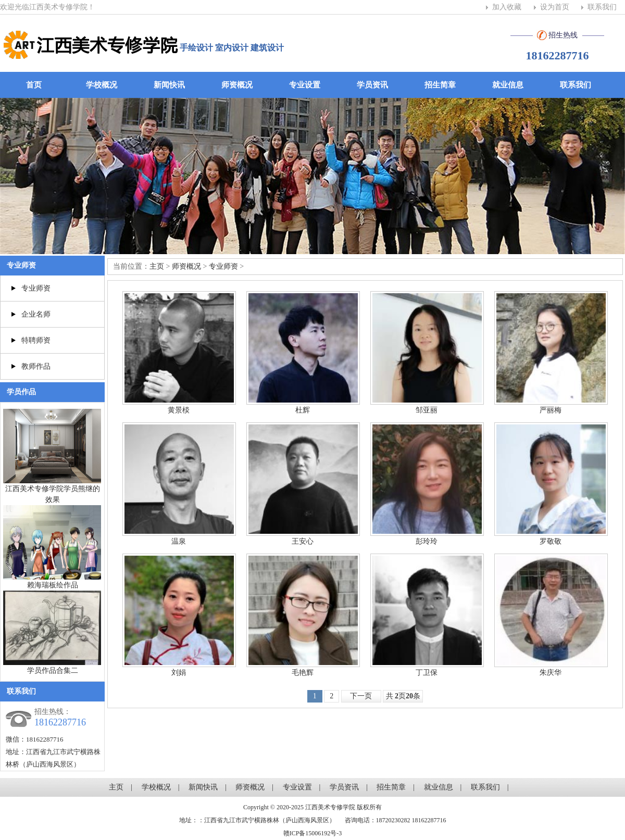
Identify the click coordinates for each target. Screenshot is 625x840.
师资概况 (237, 85)
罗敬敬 (551, 541)
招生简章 (440, 85)
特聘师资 (36, 340)
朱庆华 (551, 673)
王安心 (303, 541)
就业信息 (508, 85)
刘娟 (179, 673)
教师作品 (36, 366)
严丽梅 (551, 410)
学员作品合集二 (53, 670)
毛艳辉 (303, 673)
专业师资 (21, 265)
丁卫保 (427, 673)
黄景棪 (179, 410)
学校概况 (102, 85)
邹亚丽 (427, 410)
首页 (34, 85)
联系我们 (602, 7)
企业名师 (36, 314)
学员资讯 (372, 85)
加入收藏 (507, 7)
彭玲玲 (427, 541)
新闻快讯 (169, 85)
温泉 (179, 541)
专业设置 (305, 85)
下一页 (361, 696)
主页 (157, 266)
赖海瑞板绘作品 (53, 585)
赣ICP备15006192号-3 (313, 833)
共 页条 (403, 696)
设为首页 (555, 7)
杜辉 (303, 410)
